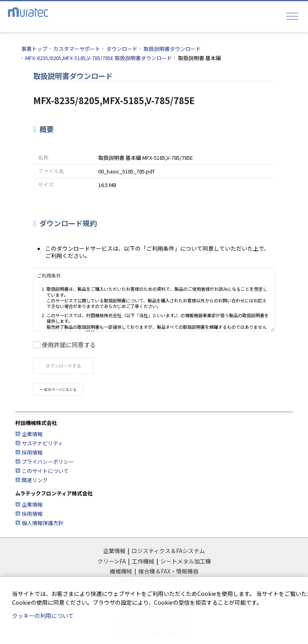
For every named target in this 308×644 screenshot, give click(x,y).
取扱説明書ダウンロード (172, 49)
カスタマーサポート (77, 49)
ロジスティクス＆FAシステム (168, 551)
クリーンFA (112, 561)
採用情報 (32, 452)
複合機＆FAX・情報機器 (168, 571)
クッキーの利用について (43, 616)
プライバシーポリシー (48, 462)
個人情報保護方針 (43, 523)
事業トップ (34, 49)
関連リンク (35, 480)
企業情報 (32, 434)
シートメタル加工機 (186, 561)
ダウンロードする (63, 366)
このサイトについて (45, 471)
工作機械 (143, 561)
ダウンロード (122, 49)
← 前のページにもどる (58, 389)
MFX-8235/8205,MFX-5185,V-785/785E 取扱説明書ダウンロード (99, 58)
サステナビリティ (42, 443)
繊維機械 (121, 571)
